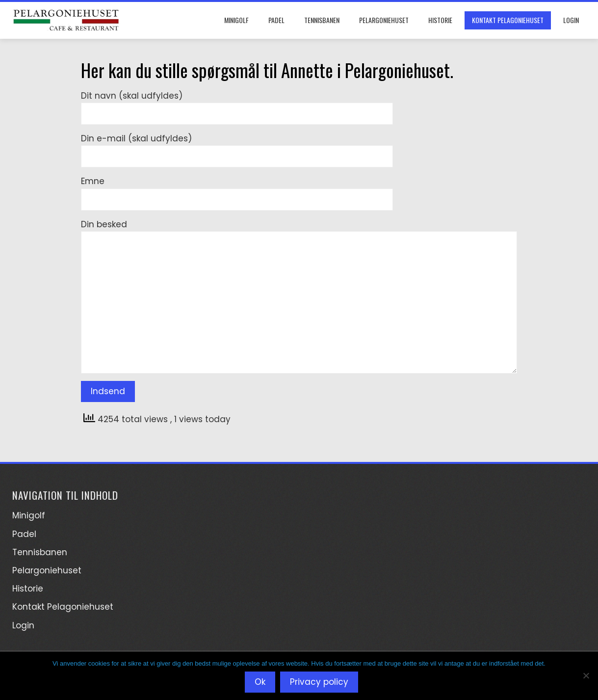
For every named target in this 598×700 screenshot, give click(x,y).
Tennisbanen (322, 20)
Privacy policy (319, 682)
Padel (276, 20)
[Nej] (586, 675)
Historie (440, 20)
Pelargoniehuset (384, 20)
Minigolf (236, 20)
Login (571, 20)
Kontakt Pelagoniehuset (508, 20)
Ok (260, 682)
